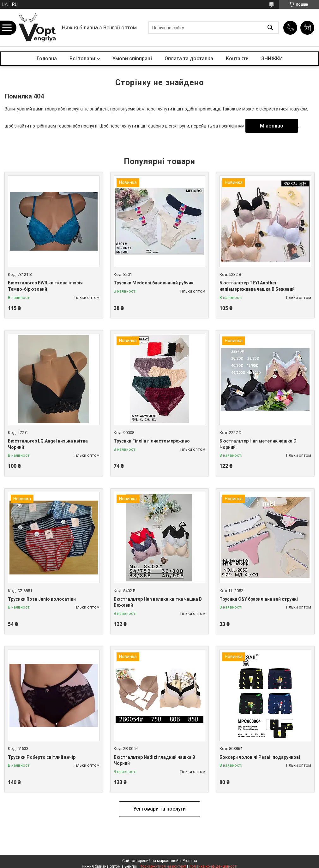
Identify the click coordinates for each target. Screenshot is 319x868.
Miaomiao (272, 126)
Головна (47, 59)
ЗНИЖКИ (272, 59)
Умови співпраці (132, 59)
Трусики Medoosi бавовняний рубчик (154, 283)
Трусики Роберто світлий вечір (42, 757)
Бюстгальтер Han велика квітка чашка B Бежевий (158, 602)
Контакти (237, 59)
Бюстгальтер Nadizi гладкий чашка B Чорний (154, 760)
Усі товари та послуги (159, 809)
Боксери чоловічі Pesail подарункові (260, 757)
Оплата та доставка (189, 59)
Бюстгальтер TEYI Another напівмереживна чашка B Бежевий (257, 286)
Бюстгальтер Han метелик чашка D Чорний (258, 444)
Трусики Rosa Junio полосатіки (42, 599)
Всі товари (82, 59)
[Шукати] (270, 28)
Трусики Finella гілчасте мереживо (152, 441)
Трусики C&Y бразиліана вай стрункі (259, 599)
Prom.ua (190, 861)
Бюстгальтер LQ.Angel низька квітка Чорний (48, 444)
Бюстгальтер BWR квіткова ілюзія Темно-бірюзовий (45, 286)
